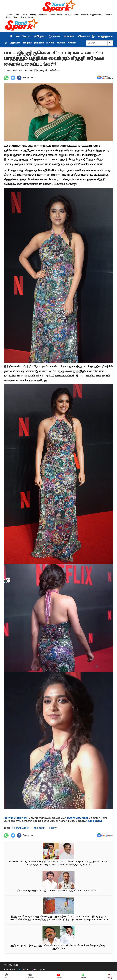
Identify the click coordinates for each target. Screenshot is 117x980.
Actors (76, 15)
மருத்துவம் (105, 36)
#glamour (39, 828)
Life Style (68, 15)
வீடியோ (61, 43)
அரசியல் (15, 43)
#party (52, 828)
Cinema (9, 15)
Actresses (84, 15)
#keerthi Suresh (20, 828)
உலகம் (50, 43)
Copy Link (29, 78)
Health (59, 15)
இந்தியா (54, 36)
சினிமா (69, 36)
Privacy (16, 17)
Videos (52, 15)
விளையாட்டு (86, 36)
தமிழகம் (39, 36)
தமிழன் (43, 70)
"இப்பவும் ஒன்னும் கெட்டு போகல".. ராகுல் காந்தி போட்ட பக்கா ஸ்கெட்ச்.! (58, 891)
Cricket (24, 15)
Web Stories (43, 15)
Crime (17, 15)
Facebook (10, 970)
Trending (33, 15)
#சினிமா (54, 70)
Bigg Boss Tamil (96, 15)
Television (109, 15)
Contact (31, 17)
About (8, 17)
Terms (23, 17)
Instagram (39, 970)
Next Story (110, 976)
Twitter (24, 970)
